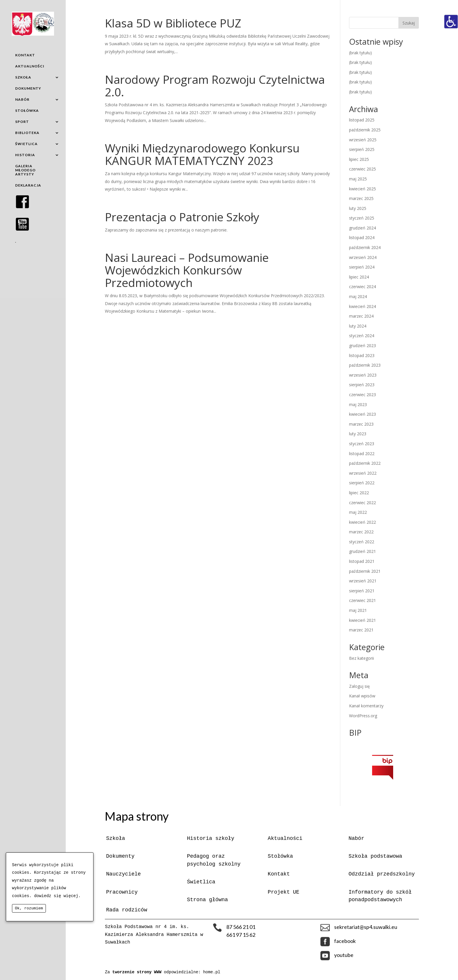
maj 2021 (358, 610)
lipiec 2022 (359, 493)
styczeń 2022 (362, 542)
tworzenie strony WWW (138, 972)
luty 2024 (358, 326)
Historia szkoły (211, 838)
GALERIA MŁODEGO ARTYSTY (25, 170)
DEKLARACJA (28, 185)
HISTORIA (25, 155)
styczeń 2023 (362, 444)
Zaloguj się (359, 686)
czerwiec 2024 (362, 287)
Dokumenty (120, 856)
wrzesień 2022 (363, 473)
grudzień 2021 (362, 551)
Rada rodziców (126, 910)
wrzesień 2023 (363, 375)
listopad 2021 (362, 561)
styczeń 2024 (362, 336)
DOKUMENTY (28, 88)
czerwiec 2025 (362, 169)
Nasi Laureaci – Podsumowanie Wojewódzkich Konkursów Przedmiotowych (187, 270)
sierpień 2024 (362, 267)
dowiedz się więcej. (58, 896)
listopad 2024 (362, 237)
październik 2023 (365, 365)
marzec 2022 (361, 532)
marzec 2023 (361, 424)
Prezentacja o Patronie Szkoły (182, 217)
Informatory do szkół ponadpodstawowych (380, 896)
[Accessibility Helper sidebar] (451, 22)
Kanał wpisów (362, 696)
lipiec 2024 (359, 277)
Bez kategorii (361, 658)
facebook (345, 941)
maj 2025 (358, 179)
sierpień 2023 (362, 385)
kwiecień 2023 (362, 414)
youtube (344, 955)
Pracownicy (122, 892)
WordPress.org (363, 716)
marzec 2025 (361, 198)
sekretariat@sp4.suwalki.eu (366, 927)
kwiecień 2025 (362, 189)
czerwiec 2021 (362, 600)
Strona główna (207, 900)
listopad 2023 (362, 355)
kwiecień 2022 (362, 522)
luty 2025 (358, 208)
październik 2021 (365, 571)
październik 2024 (365, 247)
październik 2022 (365, 463)
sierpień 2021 (362, 591)
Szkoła (116, 838)
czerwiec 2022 (362, 503)
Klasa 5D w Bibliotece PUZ (173, 23)
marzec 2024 (361, 316)
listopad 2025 (362, 120)
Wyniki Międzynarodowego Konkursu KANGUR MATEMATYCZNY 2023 (202, 154)
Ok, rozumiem (29, 908)
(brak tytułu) (360, 53)
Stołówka (280, 856)
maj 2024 (358, 296)
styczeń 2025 (362, 218)
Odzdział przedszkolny (382, 874)
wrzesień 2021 (363, 581)
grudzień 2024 (362, 228)
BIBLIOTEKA (27, 133)
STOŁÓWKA (27, 110)
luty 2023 (358, 434)
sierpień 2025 (362, 149)
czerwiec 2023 (362, 395)
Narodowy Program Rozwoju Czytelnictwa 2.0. (215, 86)
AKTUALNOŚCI (30, 66)
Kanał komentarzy (366, 706)
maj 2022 (358, 512)
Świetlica (201, 882)
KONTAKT (25, 55)
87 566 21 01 (241, 927)
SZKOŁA (23, 77)
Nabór (356, 838)
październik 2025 (365, 130)
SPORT (22, 122)
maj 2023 (358, 404)
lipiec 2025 (359, 159)
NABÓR (22, 99)
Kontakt (279, 874)
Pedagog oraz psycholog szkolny (214, 860)
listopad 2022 (362, 454)
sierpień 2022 (362, 483)
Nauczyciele (123, 874)
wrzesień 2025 (363, 140)
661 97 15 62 (241, 935)
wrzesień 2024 (363, 257)
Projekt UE (284, 892)
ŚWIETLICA (26, 144)
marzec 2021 (361, 630)
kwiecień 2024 (362, 306)
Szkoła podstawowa (375, 856)
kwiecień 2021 (362, 620)
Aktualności (285, 838)
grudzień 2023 (362, 345)
